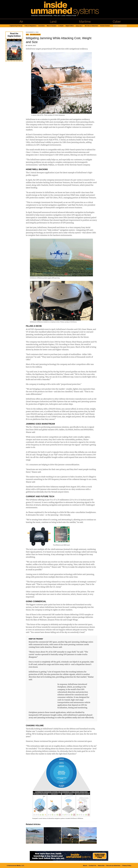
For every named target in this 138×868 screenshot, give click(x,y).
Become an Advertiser (91, 26)
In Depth (61, 26)
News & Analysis (52, 26)
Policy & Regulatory (30, 26)
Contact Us (92, 866)
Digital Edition (70, 26)
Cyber (117, 22)
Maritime (85, 22)
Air (21, 22)
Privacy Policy (127, 866)
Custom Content (105, 26)
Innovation (42, 26)
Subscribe (79, 26)
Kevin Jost (32, 46)
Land (53, 22)
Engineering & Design (16, 26)
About (85, 866)
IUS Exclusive (35, 35)
